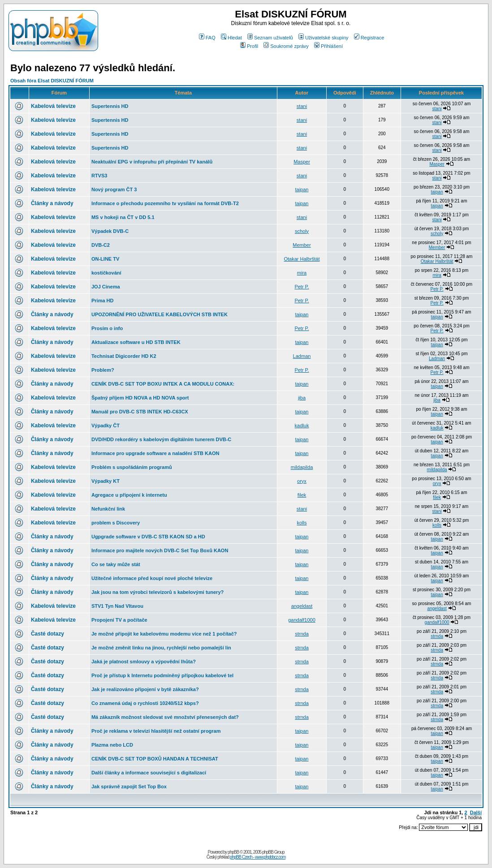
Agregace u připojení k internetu (129, 495)
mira (302, 273)
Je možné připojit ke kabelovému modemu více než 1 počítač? (164, 634)
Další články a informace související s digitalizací (149, 773)
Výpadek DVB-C (110, 231)
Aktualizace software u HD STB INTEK (136, 342)
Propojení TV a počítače (119, 620)
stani (302, 106)
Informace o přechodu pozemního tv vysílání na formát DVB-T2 (165, 203)
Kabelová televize (53, 106)
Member (302, 245)
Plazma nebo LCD (112, 745)
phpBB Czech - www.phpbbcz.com (258, 857)
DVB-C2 (101, 245)
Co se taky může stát (116, 564)
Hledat (231, 38)
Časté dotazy (47, 634)
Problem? (103, 370)
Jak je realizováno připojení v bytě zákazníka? (145, 689)
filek (302, 495)
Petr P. (302, 287)
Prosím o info (107, 328)
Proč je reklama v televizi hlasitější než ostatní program (156, 731)
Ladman (302, 356)
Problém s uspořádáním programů (132, 467)
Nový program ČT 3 (114, 189)
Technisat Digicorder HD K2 (124, 356)
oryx (302, 481)
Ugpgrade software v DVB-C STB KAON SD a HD (148, 537)
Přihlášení (328, 46)
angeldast (302, 606)
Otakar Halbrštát (302, 259)
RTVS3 (99, 176)
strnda (302, 634)
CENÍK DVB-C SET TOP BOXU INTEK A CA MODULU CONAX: (163, 384)
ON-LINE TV (105, 259)
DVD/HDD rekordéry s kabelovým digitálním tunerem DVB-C (161, 439)
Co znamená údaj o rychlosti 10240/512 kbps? (145, 703)
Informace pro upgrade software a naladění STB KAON (155, 453)
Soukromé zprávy (286, 46)
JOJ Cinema (106, 287)
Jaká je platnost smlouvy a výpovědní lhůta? (144, 662)
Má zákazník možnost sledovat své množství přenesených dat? (165, 717)
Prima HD (103, 301)
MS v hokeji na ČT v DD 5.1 (123, 217)
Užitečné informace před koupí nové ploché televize (152, 578)
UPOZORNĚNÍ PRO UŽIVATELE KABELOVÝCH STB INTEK (160, 314)
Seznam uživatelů (270, 38)
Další (476, 812)
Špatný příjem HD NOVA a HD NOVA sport (140, 398)
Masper (302, 162)
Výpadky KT (106, 481)
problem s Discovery (116, 523)
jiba (302, 398)
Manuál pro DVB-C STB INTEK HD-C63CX (140, 412)
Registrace (369, 38)
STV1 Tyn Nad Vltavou (117, 606)
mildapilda (302, 467)
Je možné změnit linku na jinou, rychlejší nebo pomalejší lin (161, 648)
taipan (302, 189)
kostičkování (106, 273)
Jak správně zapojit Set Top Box (129, 786)
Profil (249, 46)
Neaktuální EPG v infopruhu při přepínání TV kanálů (152, 162)
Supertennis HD (110, 106)
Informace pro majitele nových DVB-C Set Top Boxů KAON (160, 550)
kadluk (302, 425)
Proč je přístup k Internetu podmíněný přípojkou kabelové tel (162, 675)
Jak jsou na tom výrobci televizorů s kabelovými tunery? (158, 592)
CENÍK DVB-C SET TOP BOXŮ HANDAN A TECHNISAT (155, 759)
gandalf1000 (302, 620)
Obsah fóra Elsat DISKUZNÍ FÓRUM (52, 81)
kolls (302, 523)
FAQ (207, 38)
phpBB (233, 852)
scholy (302, 231)
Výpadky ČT (106, 425)
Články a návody (52, 203)
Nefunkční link (108, 509)
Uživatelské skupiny (324, 38)
